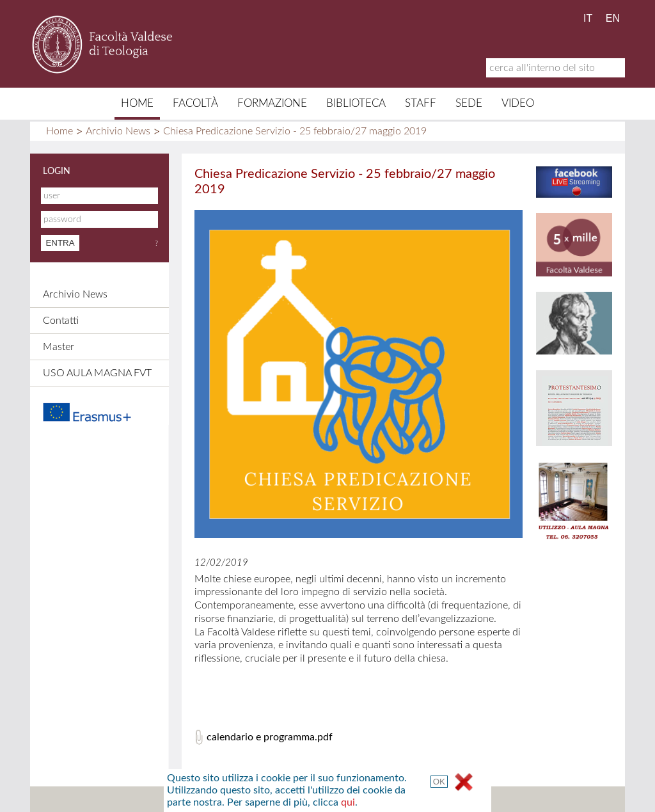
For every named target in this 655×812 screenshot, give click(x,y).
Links (369, 799)
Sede (469, 103)
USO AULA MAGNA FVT (97, 373)
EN (613, 18)
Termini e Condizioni (441, 799)
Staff (421, 103)
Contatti (61, 321)
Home (137, 103)
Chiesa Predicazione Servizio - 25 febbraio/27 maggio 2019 (295, 131)
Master (59, 347)
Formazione (272, 103)
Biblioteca (356, 103)
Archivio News (118, 131)
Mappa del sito (204, 799)
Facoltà (195, 103)
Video (518, 103)
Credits (323, 799)
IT (588, 18)
